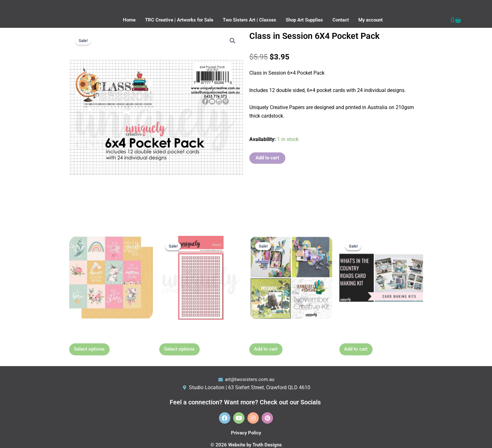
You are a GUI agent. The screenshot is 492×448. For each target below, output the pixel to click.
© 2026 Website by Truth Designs (246, 445)
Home (129, 20)
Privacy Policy (246, 433)
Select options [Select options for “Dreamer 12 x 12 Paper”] (95, 352)
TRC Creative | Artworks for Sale (179, 20)
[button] (232, 41)
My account (371, 20)
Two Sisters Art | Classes (249, 20)
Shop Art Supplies (304, 20)
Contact (341, 20)
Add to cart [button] (271, 352)
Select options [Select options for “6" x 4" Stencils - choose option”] (185, 352)
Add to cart (268, 158)
